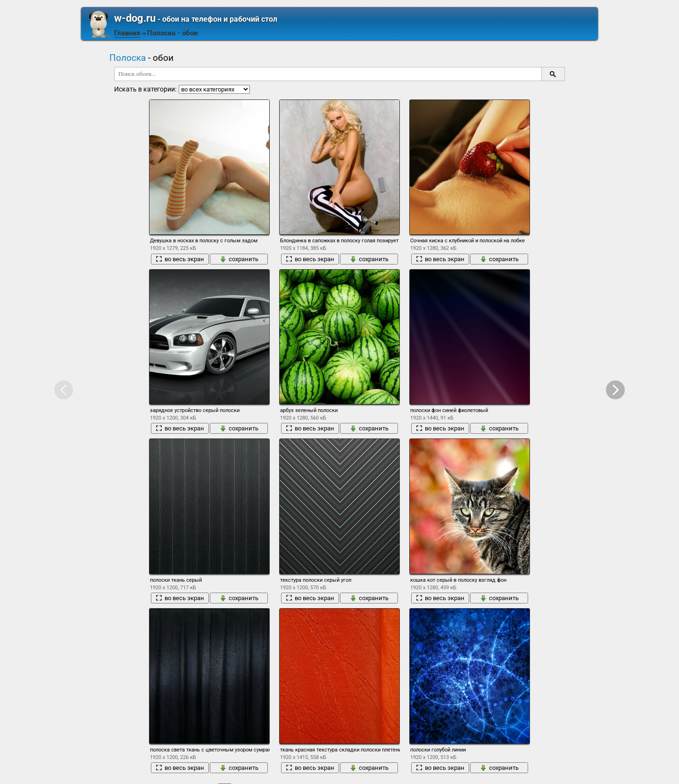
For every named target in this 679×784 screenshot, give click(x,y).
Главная (127, 33)
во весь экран (180, 259)
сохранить (239, 259)
